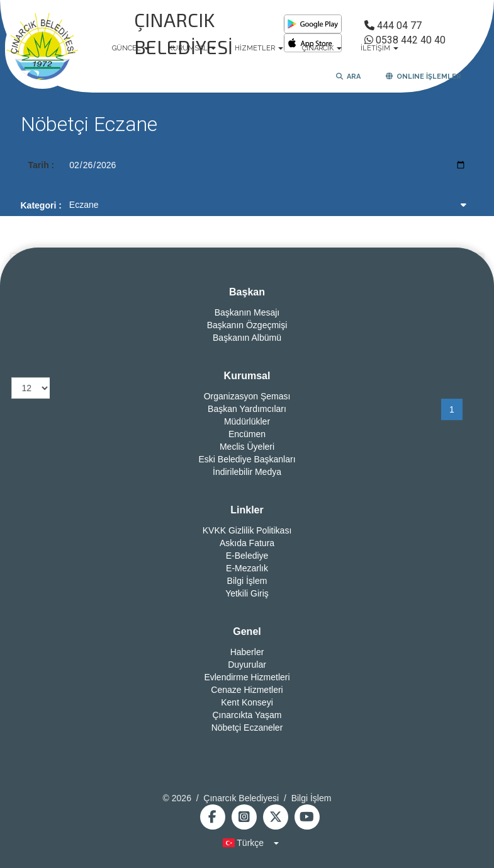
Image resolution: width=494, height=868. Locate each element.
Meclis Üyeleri (247, 447)
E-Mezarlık (247, 568)
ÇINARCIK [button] (322, 48)
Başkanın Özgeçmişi (247, 325)
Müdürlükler (247, 421)
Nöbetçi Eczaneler (247, 728)
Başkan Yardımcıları (247, 409)
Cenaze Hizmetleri (247, 690)
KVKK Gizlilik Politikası (247, 530)
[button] (247, 843)
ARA (348, 77)
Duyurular (247, 665)
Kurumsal (247, 376)
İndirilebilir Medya (247, 472)
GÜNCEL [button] (131, 48)
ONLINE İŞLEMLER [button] (424, 77)
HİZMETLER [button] (259, 48)
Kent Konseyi (247, 702)
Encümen (247, 434)
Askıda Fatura (247, 543)
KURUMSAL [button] (192, 48)
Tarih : (42, 165)
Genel (247, 631)
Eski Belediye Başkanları (247, 459)
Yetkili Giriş (247, 593)
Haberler (247, 652)
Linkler (247, 510)
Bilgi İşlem (247, 581)
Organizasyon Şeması (247, 396)
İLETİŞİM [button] (379, 48)
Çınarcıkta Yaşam (247, 715)
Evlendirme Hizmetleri (247, 677)
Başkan (247, 292)
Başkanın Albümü (247, 338)
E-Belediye (247, 556)
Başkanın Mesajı (247, 312)
